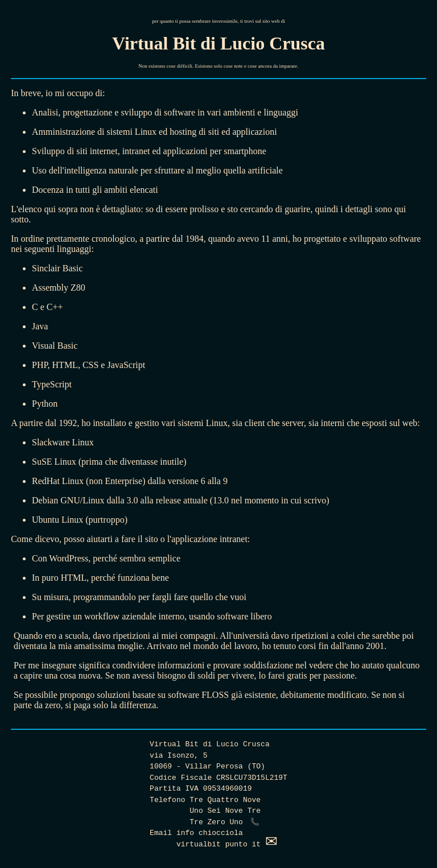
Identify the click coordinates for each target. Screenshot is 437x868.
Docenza (48, 190)
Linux (146, 132)
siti (82, 151)
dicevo (47, 539)
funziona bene (143, 578)
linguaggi (281, 112)
